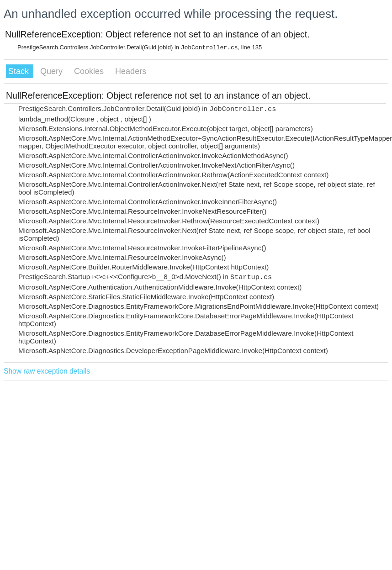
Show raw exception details (47, 371)
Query (53, 71)
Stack (20, 71)
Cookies (90, 71)
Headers (131, 71)
